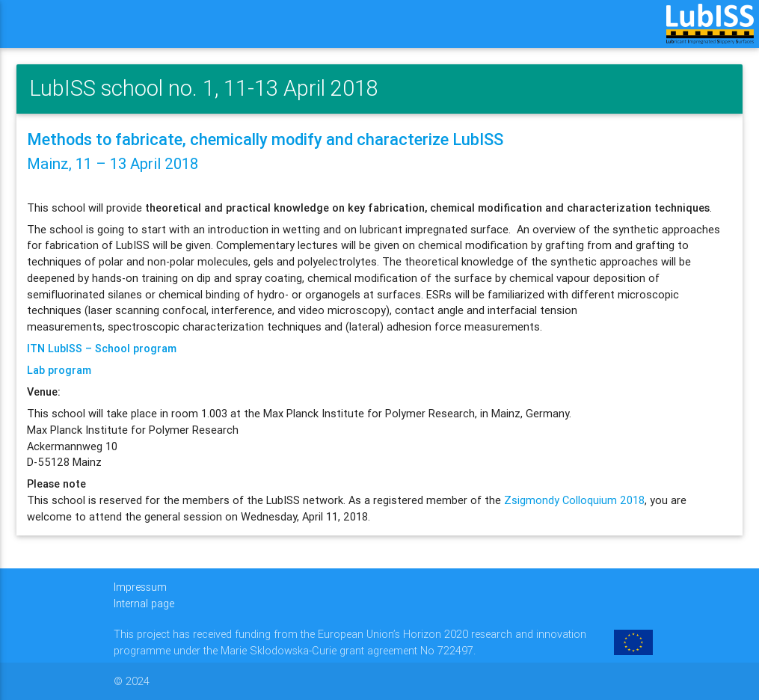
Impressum (140, 587)
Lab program (59, 370)
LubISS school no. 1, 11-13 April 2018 (204, 88)
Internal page (144, 603)
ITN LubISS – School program (102, 348)
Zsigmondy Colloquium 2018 (574, 500)
